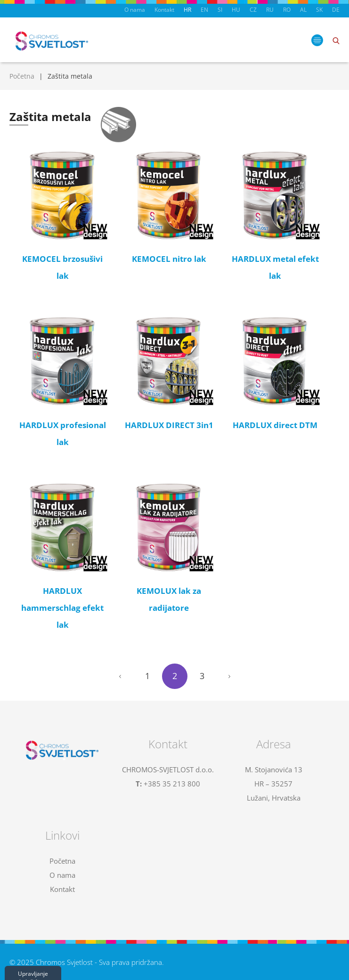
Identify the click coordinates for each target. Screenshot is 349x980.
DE (336, 10)
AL (303, 10)
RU (270, 10)
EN (204, 10)
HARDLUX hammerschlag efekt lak (62, 608)
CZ (253, 10)
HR (187, 10)
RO (287, 10)
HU (236, 10)
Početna (22, 76)
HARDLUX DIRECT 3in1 (169, 425)
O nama (135, 10)
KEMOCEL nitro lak (169, 259)
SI (220, 10)
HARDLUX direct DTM (275, 425)
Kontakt (164, 10)
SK (319, 10)
